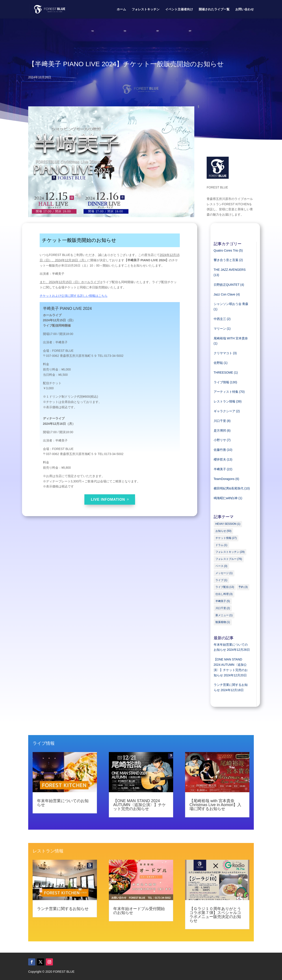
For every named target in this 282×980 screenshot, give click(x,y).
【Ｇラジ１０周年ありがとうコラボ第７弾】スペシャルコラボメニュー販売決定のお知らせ (215, 915)
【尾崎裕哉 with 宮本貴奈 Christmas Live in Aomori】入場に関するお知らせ (215, 805)
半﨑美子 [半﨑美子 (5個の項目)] (223, 601)
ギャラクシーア (224, 411)
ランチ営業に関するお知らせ (63, 909)
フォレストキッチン (146, 9)
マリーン (220, 329)
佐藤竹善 (220, 450)
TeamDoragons (224, 479)
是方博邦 (220, 431)
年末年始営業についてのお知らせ (63, 803)
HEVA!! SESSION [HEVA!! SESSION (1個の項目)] (228, 524)
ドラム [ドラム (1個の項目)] (221, 545)
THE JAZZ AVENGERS (230, 270)
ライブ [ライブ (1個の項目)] (221, 580)
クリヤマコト (223, 353)
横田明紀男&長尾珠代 (229, 488)
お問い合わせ (245, 9)
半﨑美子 (220, 469)
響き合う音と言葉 (226, 260)
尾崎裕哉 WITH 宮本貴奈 (231, 338)
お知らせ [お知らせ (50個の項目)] (224, 531)
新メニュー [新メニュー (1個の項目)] (224, 615)
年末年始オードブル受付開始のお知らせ (139, 911)
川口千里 (220, 421)
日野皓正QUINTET (227, 285)
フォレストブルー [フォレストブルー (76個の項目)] (229, 559)
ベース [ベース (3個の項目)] (221, 566)
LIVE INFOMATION (108, 499)
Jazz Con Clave (224, 294)
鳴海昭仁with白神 (226, 498)
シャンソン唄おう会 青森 (231, 304)
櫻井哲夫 (220, 459)
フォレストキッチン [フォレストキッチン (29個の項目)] (230, 552)
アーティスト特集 (226, 392)
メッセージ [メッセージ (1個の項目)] (224, 573)
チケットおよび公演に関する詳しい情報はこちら (74, 296)
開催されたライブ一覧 (214, 9)
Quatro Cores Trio (226, 250)
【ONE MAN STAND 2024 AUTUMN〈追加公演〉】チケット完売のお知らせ (140, 805)
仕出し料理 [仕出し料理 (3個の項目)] (224, 594)
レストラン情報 (224, 401)
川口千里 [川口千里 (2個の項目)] (223, 608)
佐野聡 (218, 363)
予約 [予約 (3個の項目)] (243, 587)
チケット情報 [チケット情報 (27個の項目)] (226, 538)
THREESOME (224, 372)
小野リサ (220, 440)
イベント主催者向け (179, 9)
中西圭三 (220, 319)
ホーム (121, 9)
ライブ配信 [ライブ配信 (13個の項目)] (225, 587)
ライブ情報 (221, 382)
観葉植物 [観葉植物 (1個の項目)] (223, 622)
